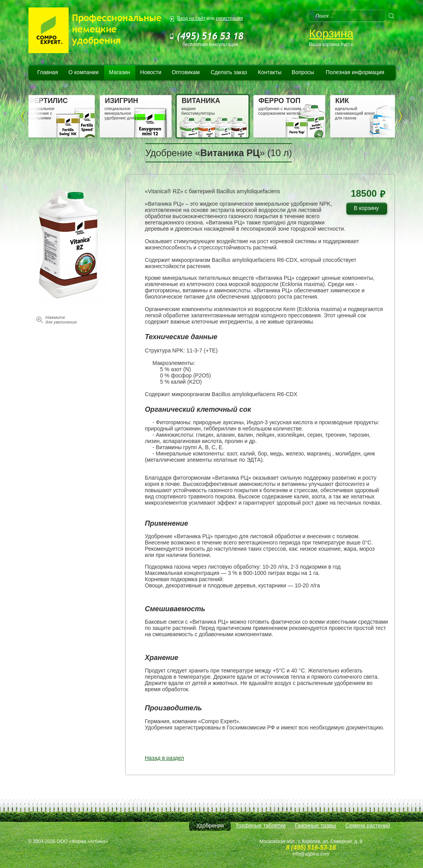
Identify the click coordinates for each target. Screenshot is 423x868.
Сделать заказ (229, 72)
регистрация (229, 18)
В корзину (369, 209)
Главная (47, 72)
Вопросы (303, 72)
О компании (84, 72)
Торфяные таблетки (261, 825)
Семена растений (368, 825)
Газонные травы (316, 825)
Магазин (120, 72)
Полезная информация (355, 72)
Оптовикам (186, 72)
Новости (151, 72)
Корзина (331, 33)
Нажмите (61, 320)
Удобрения (210, 825)
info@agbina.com (311, 854)
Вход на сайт (191, 18)
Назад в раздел (165, 758)
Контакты (270, 72)
